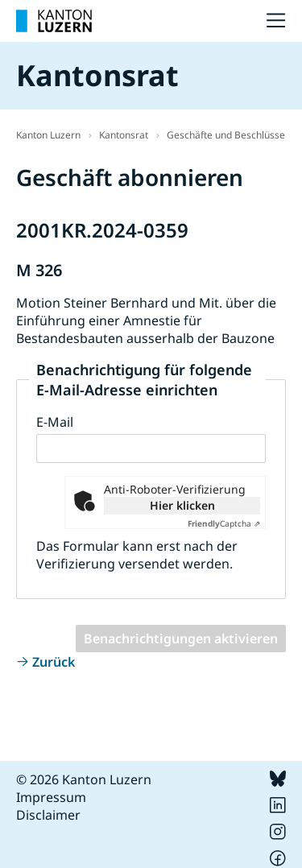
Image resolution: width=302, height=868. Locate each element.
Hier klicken (182, 505)
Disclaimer (48, 815)
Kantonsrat (124, 135)
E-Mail (55, 422)
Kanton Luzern (48, 135)
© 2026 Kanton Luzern (84, 779)
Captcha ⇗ (224, 523)
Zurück (54, 662)
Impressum (51, 797)
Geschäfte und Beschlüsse (226, 135)
